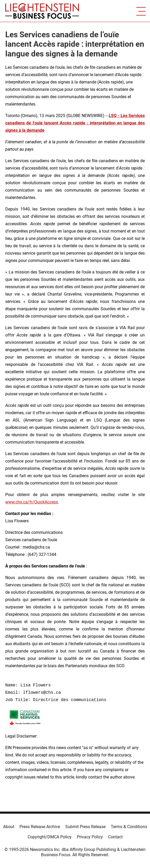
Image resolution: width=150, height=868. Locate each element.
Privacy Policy (90, 837)
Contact (115, 837)
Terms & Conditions (129, 827)
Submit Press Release (85, 827)
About (9, 827)
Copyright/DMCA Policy (50, 837)
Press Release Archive (40, 827)
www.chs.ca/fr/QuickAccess (32, 502)
